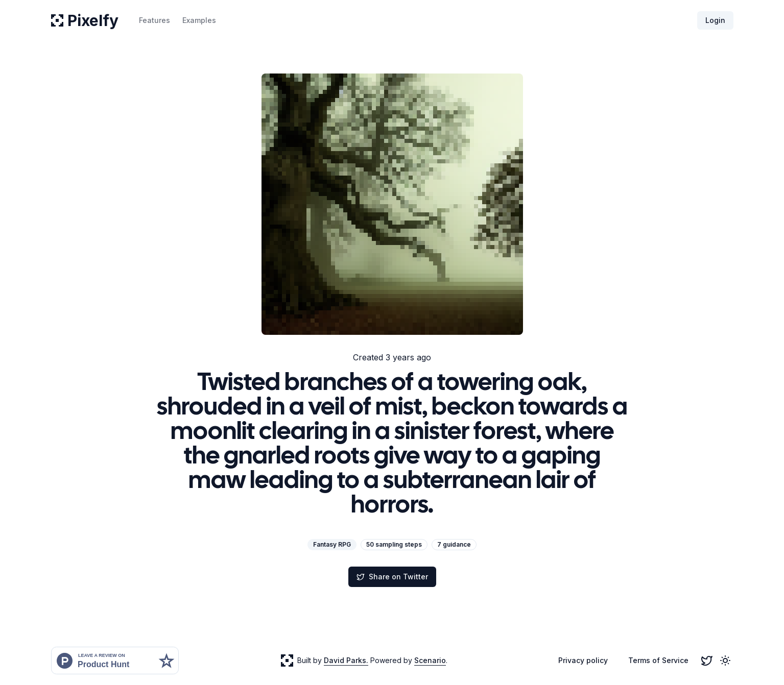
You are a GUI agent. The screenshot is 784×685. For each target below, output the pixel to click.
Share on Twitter (392, 577)
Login (715, 20)
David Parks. (346, 660)
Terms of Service (658, 660)
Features (155, 20)
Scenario (430, 660)
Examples (199, 20)
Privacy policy (583, 660)
